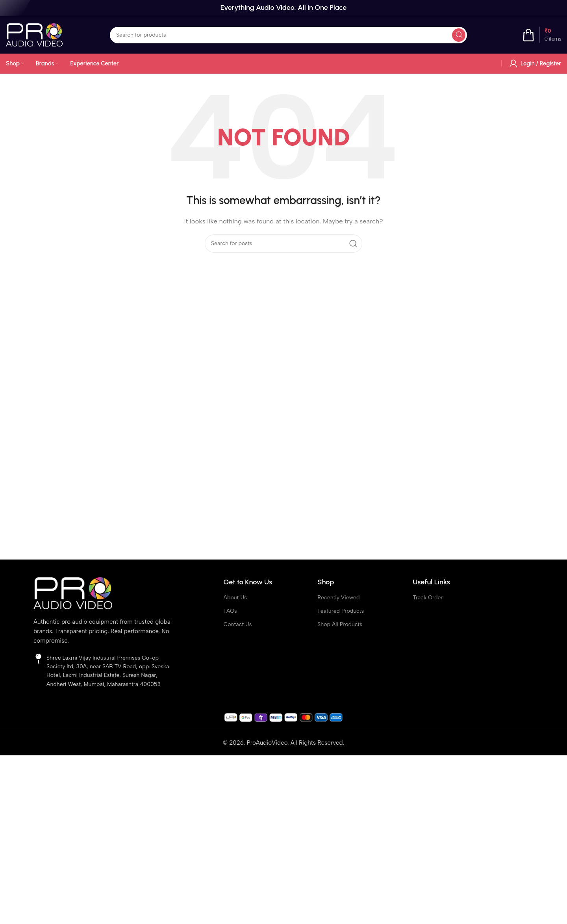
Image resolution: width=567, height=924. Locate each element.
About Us (235, 598)
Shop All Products (340, 624)
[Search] (288, 35)
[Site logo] (34, 34)
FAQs (230, 611)
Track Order (428, 598)
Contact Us (238, 624)
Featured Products (341, 611)
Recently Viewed (338, 598)
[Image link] (73, 593)
